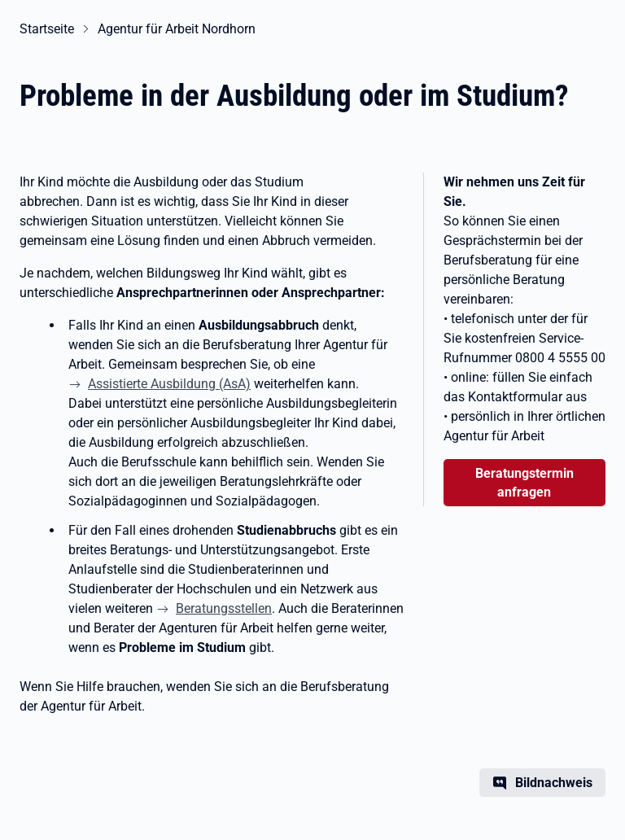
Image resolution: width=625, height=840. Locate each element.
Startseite (47, 29)
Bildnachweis (554, 783)
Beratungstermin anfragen (524, 483)
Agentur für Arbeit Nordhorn (177, 29)
